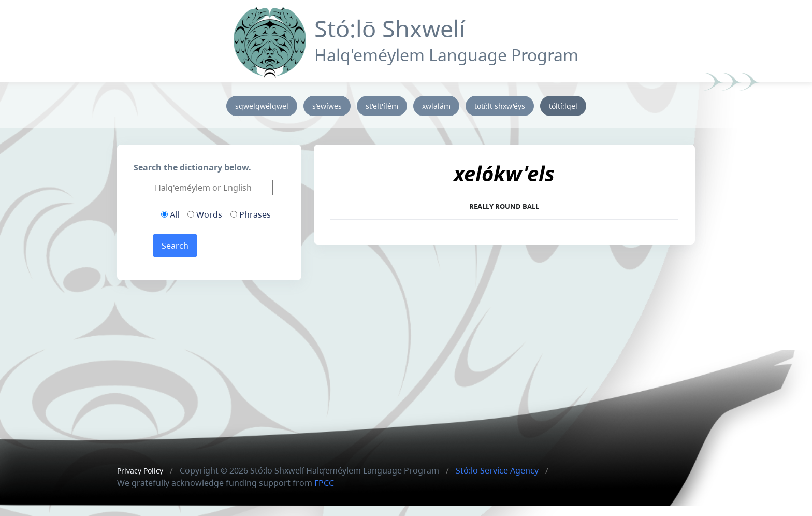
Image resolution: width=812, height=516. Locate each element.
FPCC (324, 483)
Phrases (251, 214)
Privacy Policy (140, 471)
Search (175, 246)
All (170, 214)
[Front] (270, 40)
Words (205, 214)
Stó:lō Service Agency (497, 470)
